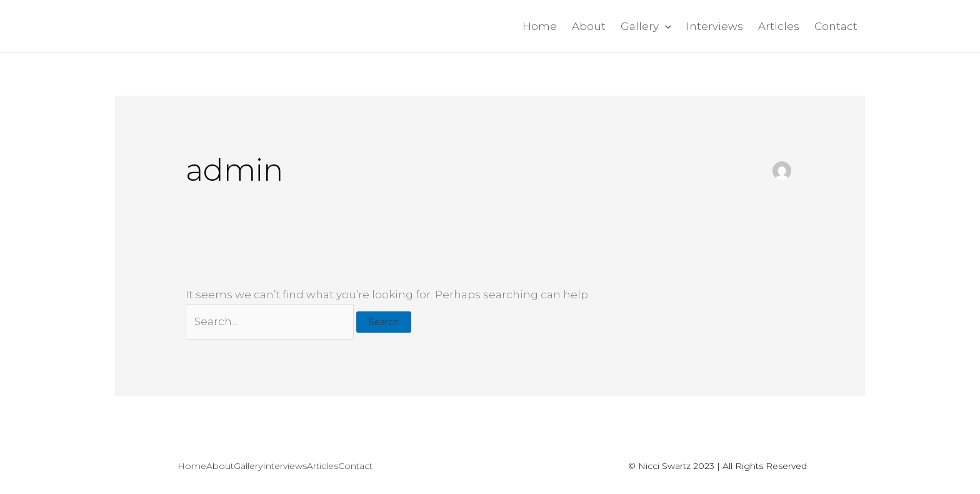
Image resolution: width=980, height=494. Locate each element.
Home (540, 26)
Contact (836, 26)
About (589, 26)
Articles (779, 26)
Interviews (715, 26)
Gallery (646, 26)
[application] (665, 26)
